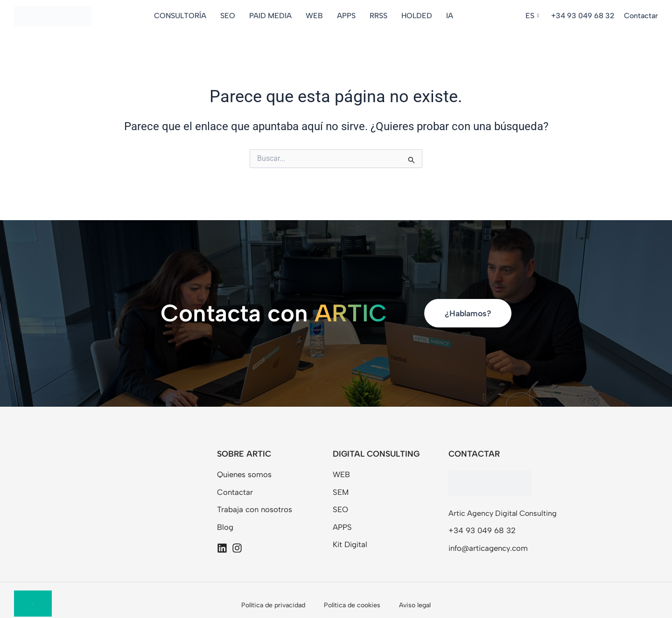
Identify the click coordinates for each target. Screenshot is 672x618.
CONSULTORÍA (181, 16)
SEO (229, 16)
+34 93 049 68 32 (583, 16)
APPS (347, 16)
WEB (315, 16)
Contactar (641, 16)
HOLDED (418, 16)
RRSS (379, 16)
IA (451, 16)
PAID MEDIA (271, 16)
